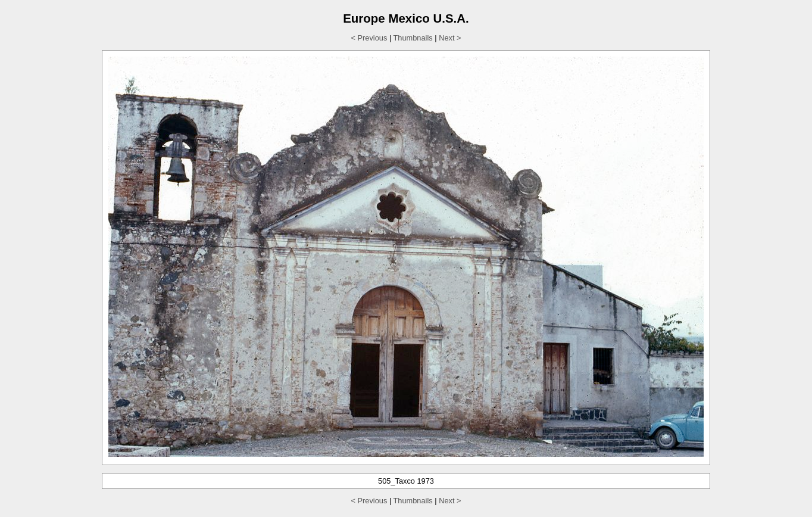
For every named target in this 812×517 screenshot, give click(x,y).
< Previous (369, 38)
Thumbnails (413, 38)
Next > (450, 38)
